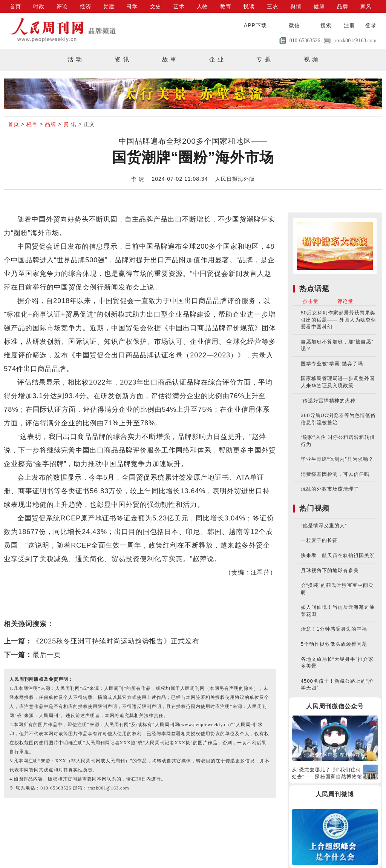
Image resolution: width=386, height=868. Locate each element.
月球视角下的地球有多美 (330, 570)
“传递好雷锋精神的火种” (329, 401)
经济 (86, 6)
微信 (294, 25)
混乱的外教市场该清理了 (330, 489)
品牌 (343, 6)
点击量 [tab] (311, 301)
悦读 (249, 6)
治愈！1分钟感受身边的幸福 (334, 629)
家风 (366, 6)
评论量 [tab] (345, 301)
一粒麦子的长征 (319, 541)
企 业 (217, 59)
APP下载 (255, 25)
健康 (319, 6)
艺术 (179, 6)
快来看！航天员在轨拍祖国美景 (338, 555)
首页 (15, 6)
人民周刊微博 (335, 794)
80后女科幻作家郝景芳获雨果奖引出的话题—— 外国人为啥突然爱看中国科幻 (339, 320)
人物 (202, 6)
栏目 (32, 124)
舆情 (296, 6)
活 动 (75, 59)
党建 (109, 6)
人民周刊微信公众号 (335, 706)
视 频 (311, 59)
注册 (349, 25)
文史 (156, 6)
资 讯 (122, 59)
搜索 (326, 25)
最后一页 (47, 655)
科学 (132, 6)
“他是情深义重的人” (324, 526)
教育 (226, 6)
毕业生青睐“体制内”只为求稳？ (337, 459)
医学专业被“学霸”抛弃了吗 (332, 364)
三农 (273, 6)
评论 (62, 6)
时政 (39, 6)
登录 (371, 25)
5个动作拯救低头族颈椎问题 (334, 644)
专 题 (264, 59)
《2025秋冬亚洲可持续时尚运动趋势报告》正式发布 (116, 641)
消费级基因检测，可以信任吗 (335, 474)
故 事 (169, 59)
